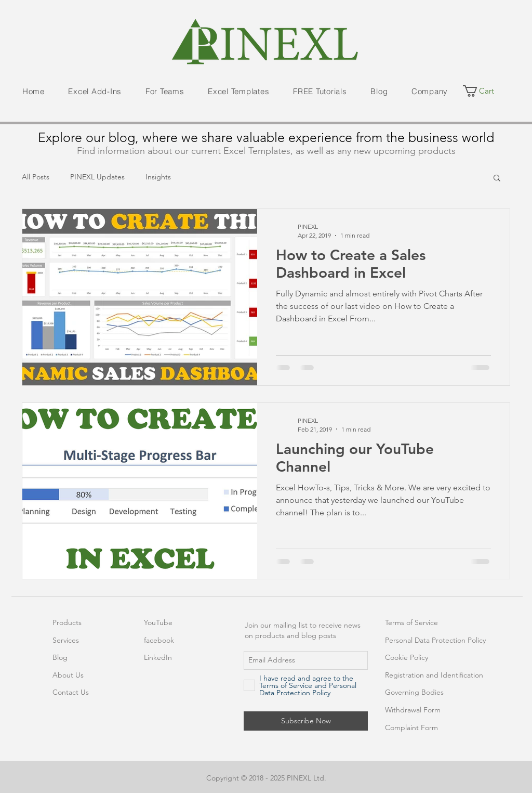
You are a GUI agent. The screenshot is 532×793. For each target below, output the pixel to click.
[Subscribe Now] (306, 721)
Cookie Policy (407, 657)
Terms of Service (411, 622)
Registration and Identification (434, 675)
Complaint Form (411, 727)
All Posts (36, 177)
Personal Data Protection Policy (435, 640)
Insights (158, 177)
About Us (68, 675)
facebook (159, 640)
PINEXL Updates (97, 177)
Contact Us (71, 692)
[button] (95, 92)
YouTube (158, 622)
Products (67, 622)
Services (66, 640)
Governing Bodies (414, 692)
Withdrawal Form (413, 710)
